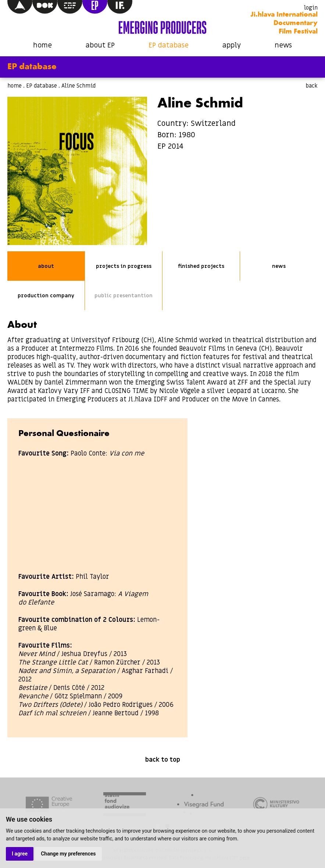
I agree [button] (20, 854)
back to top (163, 760)
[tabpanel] (49, 805)
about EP (100, 45)
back (312, 86)
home (42, 45)
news (283, 45)
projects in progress (124, 266)
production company (46, 296)
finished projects (201, 266)
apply (232, 45)
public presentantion (124, 296)
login (311, 8)
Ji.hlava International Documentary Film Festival (284, 23)
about (46, 266)
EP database (169, 45)
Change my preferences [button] (68, 854)
